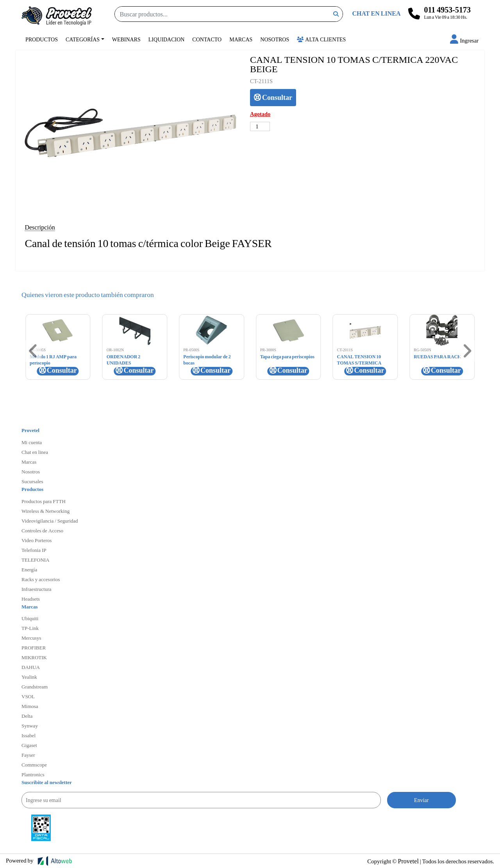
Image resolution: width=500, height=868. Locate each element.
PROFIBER (34, 647)
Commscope (34, 765)
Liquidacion (167, 39)
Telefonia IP (34, 550)
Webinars (126, 39)
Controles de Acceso (42, 530)
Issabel (29, 735)
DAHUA (31, 667)
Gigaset (29, 745)
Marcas (241, 39)
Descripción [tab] (40, 227)
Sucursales (32, 481)
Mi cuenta (32, 442)
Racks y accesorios (41, 579)
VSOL (28, 696)
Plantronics (33, 774)
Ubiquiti (30, 618)
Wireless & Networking (46, 511)
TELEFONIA (36, 560)
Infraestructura (37, 589)
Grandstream (35, 687)
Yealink (29, 677)
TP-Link (30, 628)
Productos (42, 39)
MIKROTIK (34, 657)
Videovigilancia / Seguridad (50, 521)
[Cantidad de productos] (260, 126)
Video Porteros (37, 540)
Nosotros (275, 39)
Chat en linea (35, 452)
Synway (30, 726)
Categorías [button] (83, 39)
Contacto (207, 39)
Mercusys (31, 638)
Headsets (31, 599)
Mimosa (30, 706)
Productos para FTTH (44, 501)
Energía (29, 569)
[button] (464, 40)
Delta (27, 716)
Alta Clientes (321, 39)
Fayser (28, 755)
